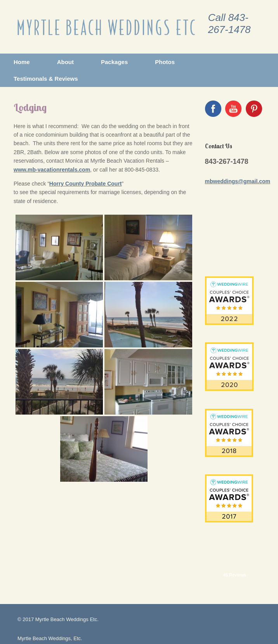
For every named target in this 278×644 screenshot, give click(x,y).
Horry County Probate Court (86, 184)
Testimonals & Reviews (46, 79)
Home (22, 62)
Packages (114, 62)
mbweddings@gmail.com (238, 181)
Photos (165, 62)
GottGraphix (48, 628)
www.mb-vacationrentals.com (52, 170)
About (65, 62)
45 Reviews (235, 515)
